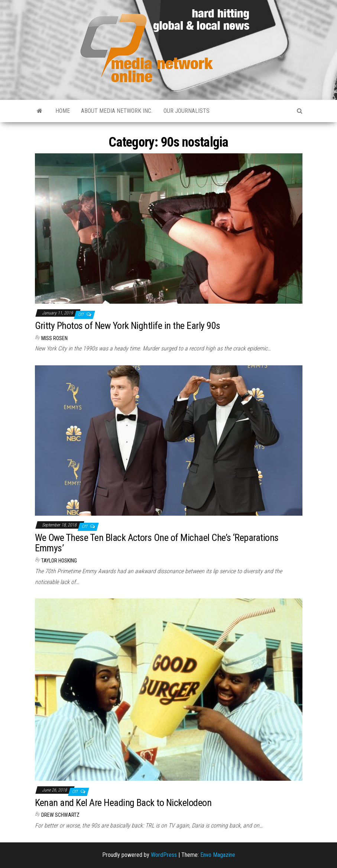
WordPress (164, 855)
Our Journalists (187, 111)
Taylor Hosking (59, 561)
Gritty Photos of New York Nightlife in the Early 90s (128, 326)
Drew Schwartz (60, 815)
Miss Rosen (54, 338)
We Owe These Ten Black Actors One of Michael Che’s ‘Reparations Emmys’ (157, 543)
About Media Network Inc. (117, 111)
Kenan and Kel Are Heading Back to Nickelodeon (123, 803)
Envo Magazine (218, 855)
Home (63, 111)
